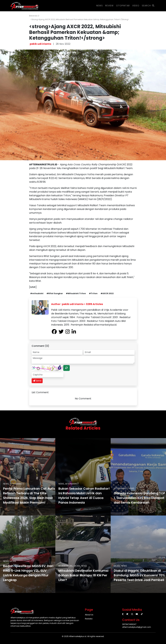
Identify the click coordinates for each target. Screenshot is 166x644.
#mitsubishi (37, 293)
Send (37, 381)
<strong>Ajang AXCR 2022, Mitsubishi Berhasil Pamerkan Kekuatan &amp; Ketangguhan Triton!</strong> (80, 19)
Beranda (34, 16)
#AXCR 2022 (107, 293)
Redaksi (89, 619)
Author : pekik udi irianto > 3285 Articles (77, 304)
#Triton (93, 293)
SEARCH (148, 6)
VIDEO (136, 6)
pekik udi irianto (41, 44)
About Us (89, 615)
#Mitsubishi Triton (76, 293)
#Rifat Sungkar (55, 293)
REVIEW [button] (109, 6)
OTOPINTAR (123, 6)
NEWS (100, 6)
